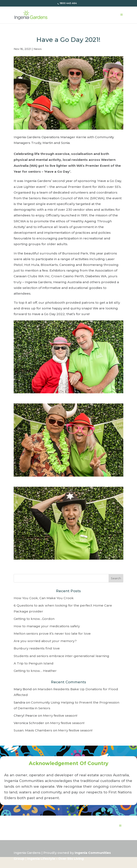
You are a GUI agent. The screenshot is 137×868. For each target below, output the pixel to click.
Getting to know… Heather (35, 671)
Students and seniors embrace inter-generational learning (61, 656)
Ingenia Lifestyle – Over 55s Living (55, 859)
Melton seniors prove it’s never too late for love (52, 634)
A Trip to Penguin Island (34, 663)
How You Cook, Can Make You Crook (44, 598)
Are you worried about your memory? (45, 641)
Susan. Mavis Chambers (33, 730)
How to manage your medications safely (47, 626)
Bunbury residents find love (37, 648)
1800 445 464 (68, 3)
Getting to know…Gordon (34, 619)
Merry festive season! (60, 716)
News (38, 49)
